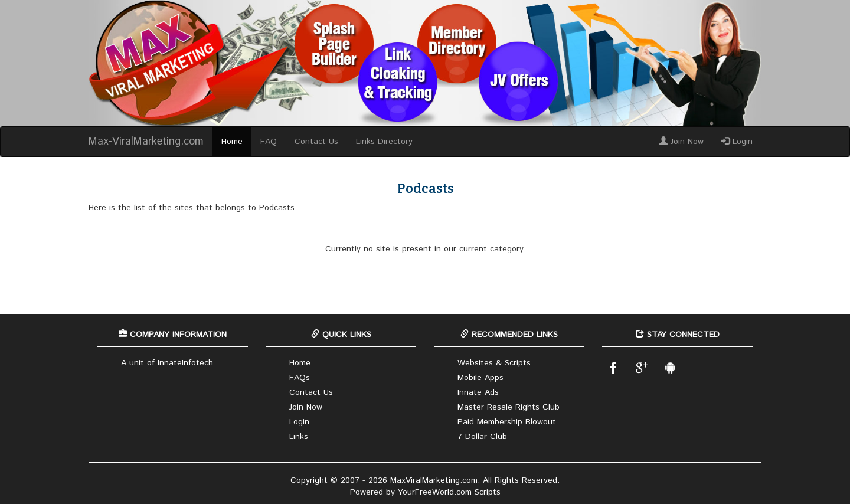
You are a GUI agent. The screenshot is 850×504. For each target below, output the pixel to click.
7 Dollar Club (482, 437)
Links (299, 437)
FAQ (269, 142)
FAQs (300, 378)
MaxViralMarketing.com (434, 480)
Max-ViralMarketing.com (146, 142)
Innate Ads (478, 392)
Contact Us (316, 142)
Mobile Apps (480, 378)
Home (232, 142)
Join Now (681, 142)
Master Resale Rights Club (509, 407)
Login (737, 142)
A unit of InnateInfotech (167, 363)
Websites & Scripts (494, 363)
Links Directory (384, 142)
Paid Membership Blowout (507, 422)
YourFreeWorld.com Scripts (449, 492)
